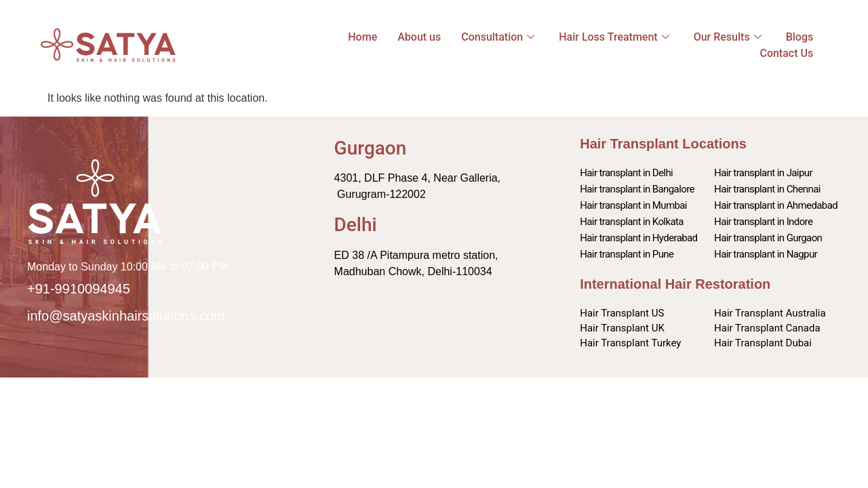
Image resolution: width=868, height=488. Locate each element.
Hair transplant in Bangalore (637, 189)
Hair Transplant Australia (770, 313)
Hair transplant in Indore (763, 222)
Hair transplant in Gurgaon (768, 238)
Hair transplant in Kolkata (632, 222)
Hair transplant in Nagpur (766, 254)
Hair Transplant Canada (767, 328)
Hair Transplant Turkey (630, 343)
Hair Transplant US (622, 313)
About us (419, 37)
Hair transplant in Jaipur (763, 173)
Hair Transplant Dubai (763, 343)
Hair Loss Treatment (614, 37)
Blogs (800, 37)
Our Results (728, 37)
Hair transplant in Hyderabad (638, 238)
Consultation (498, 37)
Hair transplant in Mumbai (633, 205)
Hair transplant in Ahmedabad (776, 205)
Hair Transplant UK (622, 328)
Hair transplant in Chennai (767, 189)
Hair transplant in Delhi (626, 173)
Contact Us (786, 53)
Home (362, 37)
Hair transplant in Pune (627, 254)
